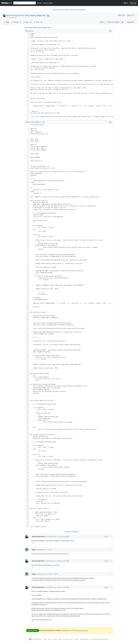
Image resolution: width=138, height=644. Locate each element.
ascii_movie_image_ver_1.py (37, 15)
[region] (69, 76)
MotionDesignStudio (15, 15)
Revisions (16, 22)
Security (55, 639)
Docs (72, 639)
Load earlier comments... (72, 532)
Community (66, 639)
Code (6, 22)
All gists (40, 3)
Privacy (50, 639)
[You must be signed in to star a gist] (122, 15)
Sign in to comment (82, 630)
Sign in (126, 3)
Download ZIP (130, 22)
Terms (45, 639)
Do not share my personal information (99, 639)
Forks (38, 22)
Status (60, 639)
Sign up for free (33, 630)
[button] (123, 22)
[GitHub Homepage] (30, 639)
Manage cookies (84, 639)
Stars (28, 22)
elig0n (34, 550)
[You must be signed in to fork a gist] (131, 15)
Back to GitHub (48, 3)
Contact (76, 639)
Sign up (133, 3)
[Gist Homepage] (7, 3)
